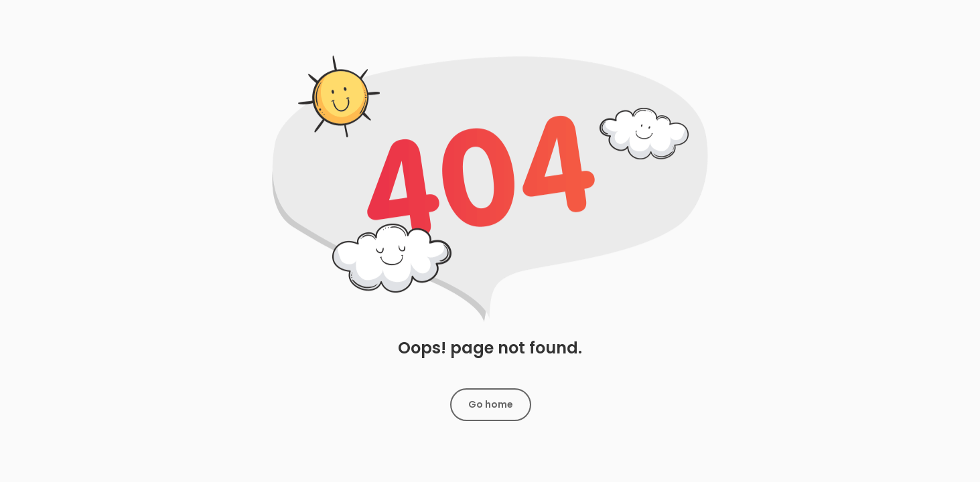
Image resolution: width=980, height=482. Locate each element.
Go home (491, 404)
